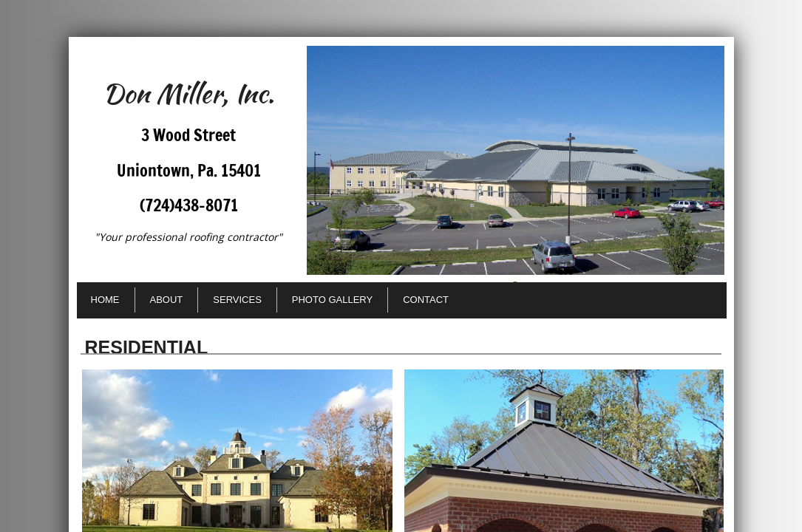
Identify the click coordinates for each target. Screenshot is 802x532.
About (167, 300)
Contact (426, 300)
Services (237, 300)
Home (105, 300)
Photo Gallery (332, 300)
